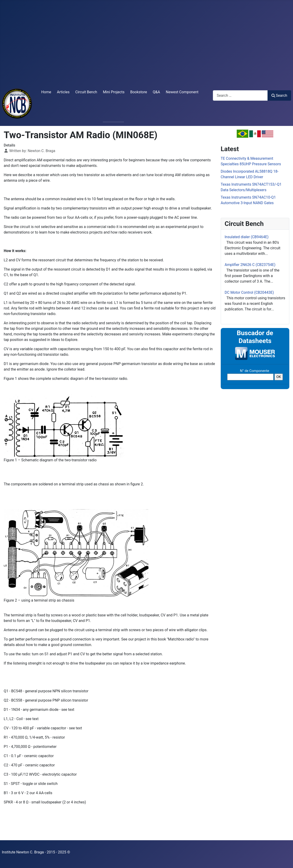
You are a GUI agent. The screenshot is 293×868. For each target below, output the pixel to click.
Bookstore (139, 92)
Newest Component (182, 92)
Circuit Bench (86, 92)
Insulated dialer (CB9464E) (247, 237)
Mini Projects (114, 92)
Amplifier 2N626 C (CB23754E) (250, 265)
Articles (63, 92)
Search (279, 95)
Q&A (156, 92)
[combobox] (240, 95)
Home (46, 92)
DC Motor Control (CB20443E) (249, 292)
